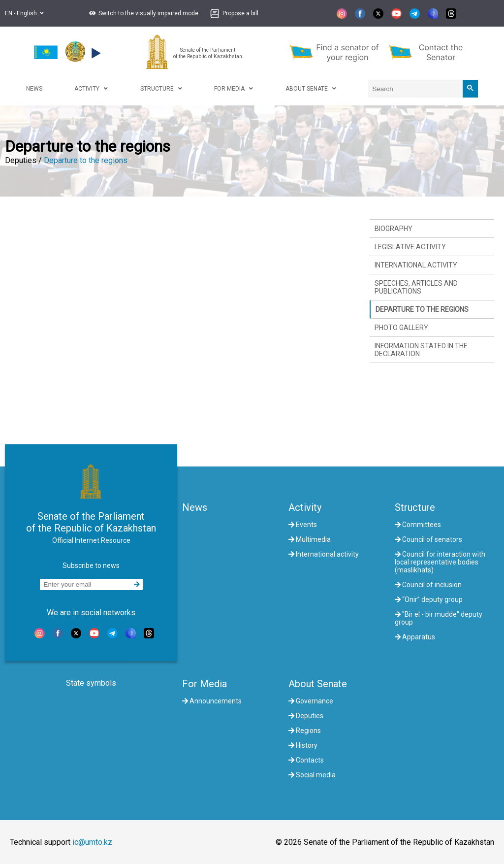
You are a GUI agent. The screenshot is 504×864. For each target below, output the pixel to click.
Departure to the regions (86, 160)
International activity (416, 265)
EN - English (24, 13)
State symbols (91, 683)
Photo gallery (401, 328)
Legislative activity (410, 247)
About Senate (318, 684)
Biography (394, 229)
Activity (305, 507)
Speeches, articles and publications (416, 287)
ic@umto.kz (92, 842)
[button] (142, 13)
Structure (415, 507)
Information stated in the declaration (421, 350)
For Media (205, 684)
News (195, 507)
